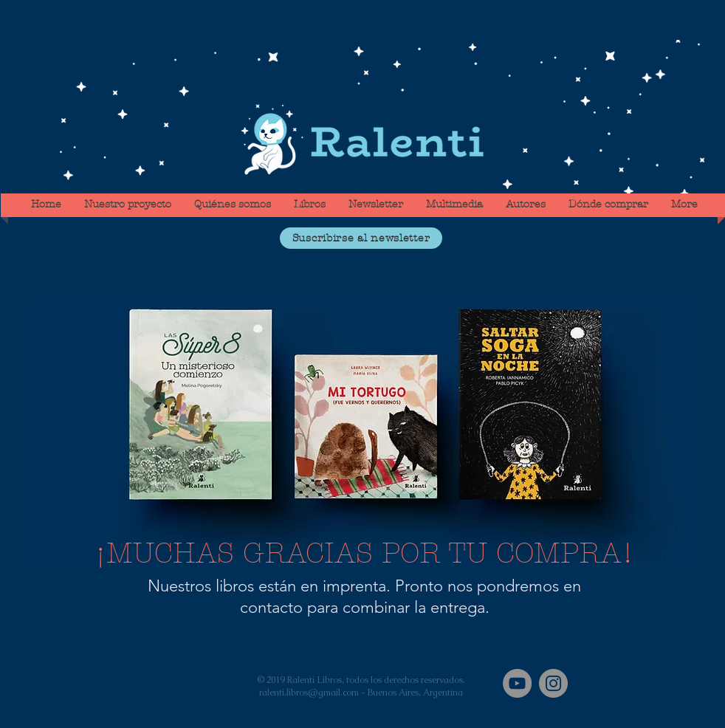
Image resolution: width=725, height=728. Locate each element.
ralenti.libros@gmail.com (309, 693)
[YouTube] (517, 683)
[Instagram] (553, 683)
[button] (361, 238)
